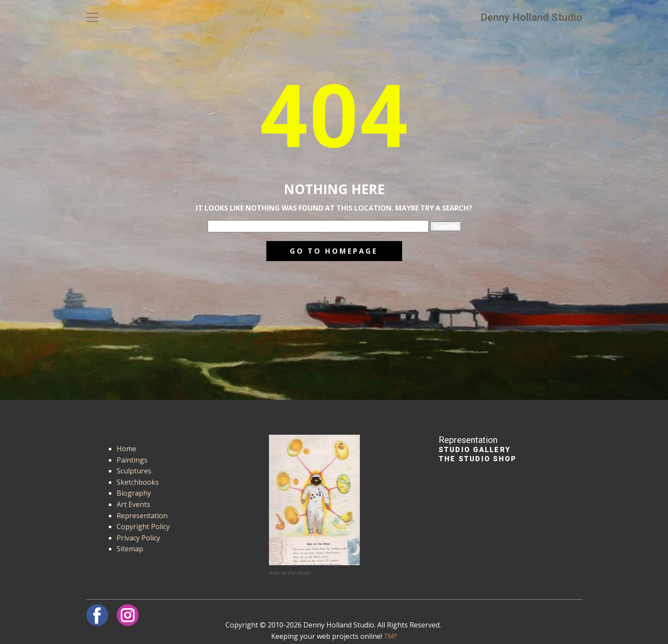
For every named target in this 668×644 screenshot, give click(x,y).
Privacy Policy (138, 538)
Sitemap (130, 549)
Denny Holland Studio (531, 17)
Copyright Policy (143, 527)
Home (126, 449)
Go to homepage (334, 251)
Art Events (133, 504)
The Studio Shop (478, 459)
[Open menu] (92, 17)
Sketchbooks (138, 482)
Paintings (132, 460)
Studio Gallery (475, 450)
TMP (390, 636)
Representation (142, 516)
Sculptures (134, 471)
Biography (134, 493)
